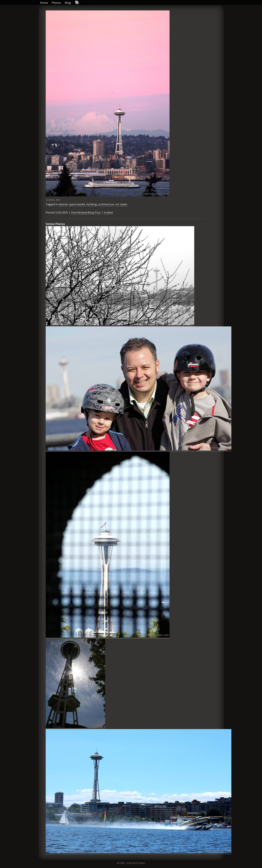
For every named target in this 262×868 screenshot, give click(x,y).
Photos (56, 3)
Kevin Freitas (139, 863)
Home (44, 3)
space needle (77, 204)
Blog (68, 3)
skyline (63, 204)
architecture (106, 204)
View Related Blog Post (86, 212)
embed (108, 212)
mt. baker (121, 204)
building (92, 204)
